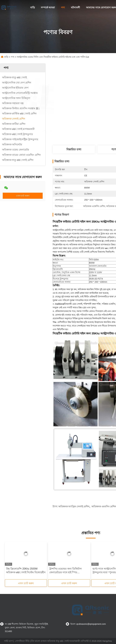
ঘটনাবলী (75, 8)
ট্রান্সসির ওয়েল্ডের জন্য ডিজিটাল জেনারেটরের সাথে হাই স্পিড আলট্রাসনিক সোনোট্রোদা (65, 571)
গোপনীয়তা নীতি (22, 641)
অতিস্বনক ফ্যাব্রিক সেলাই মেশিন (74, 506)
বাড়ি (33, 8)
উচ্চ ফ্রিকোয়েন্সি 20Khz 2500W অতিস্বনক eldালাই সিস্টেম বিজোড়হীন (26, 570)
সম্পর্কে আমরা (48, 8)
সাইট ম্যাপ (8, 641)
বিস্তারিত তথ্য (74, 149)
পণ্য (63, 8)
